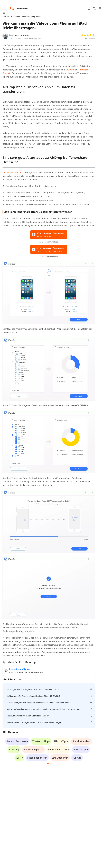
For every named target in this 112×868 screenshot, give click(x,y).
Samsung (14, 749)
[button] (48, 764)
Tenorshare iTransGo (12, 172)
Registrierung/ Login (19, 669)
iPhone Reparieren (37, 758)
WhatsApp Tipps (41, 741)
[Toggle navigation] (99, 8)
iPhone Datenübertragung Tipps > (27, 17)
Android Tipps (81, 749)
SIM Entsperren (60, 758)
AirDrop (69, 70)
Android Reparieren (58, 749)
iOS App (77, 758)
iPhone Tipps (61, 741)
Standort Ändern (82, 741)
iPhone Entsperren (34, 749)
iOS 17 (19, 758)
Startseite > (7, 17)
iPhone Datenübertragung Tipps (30, 39)
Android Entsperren (17, 741)
